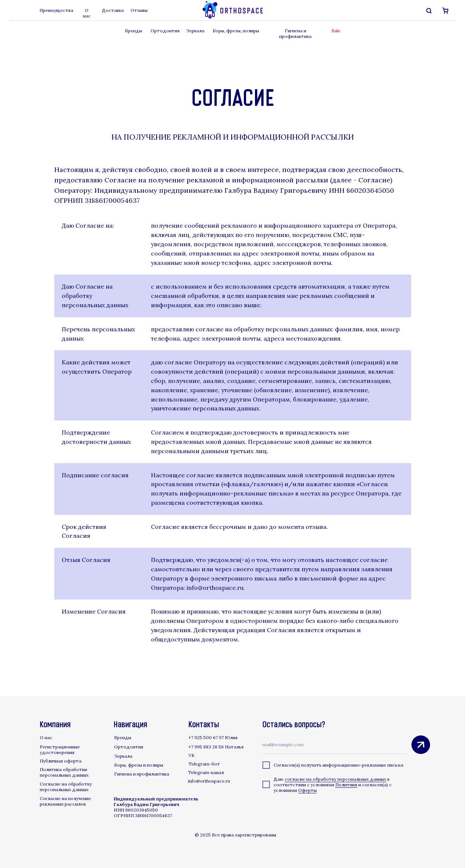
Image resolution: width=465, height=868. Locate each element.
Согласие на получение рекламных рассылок (65, 801)
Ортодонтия (165, 31)
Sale (336, 31)
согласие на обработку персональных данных (335, 779)
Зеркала (195, 31)
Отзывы (139, 10)
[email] (335, 745)
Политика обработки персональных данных (64, 772)
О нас (87, 13)
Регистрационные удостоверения (60, 750)
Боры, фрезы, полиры (236, 31)
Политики (346, 785)
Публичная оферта (61, 761)
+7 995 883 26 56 (206, 747)
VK (192, 755)
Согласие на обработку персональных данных (66, 787)
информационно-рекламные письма (363, 765)
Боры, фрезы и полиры (139, 765)
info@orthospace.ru (209, 781)
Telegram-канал (206, 772)
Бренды (133, 31)
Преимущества (56, 10)
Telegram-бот (204, 764)
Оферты (307, 790)
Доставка (113, 10)
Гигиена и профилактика (295, 33)
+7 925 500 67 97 (206, 737)
